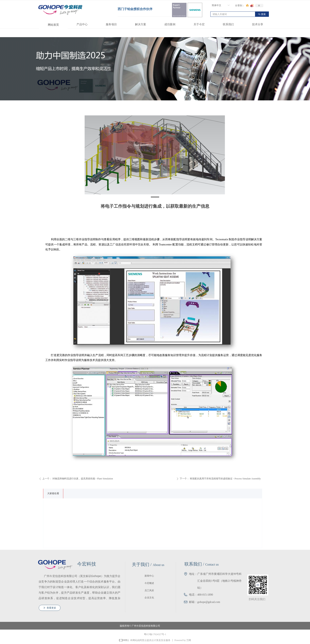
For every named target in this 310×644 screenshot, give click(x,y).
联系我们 (228, 24)
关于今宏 (199, 24)
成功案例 (170, 24)
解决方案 (141, 24)
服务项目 (111, 24)
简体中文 (216, 5)
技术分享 (258, 24)
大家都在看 (53, 493)
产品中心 (82, 24)
